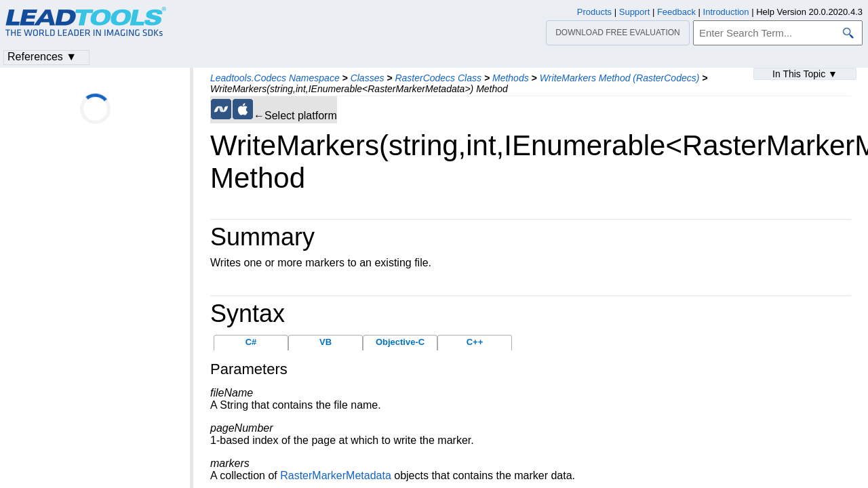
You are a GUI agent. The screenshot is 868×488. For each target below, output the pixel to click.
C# (251, 342)
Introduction (726, 12)
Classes (368, 78)
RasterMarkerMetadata (336, 475)
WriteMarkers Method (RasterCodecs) (620, 78)
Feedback (676, 12)
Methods (511, 78)
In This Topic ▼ (805, 74)
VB (325, 342)
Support (635, 12)
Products (594, 12)
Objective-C (400, 342)
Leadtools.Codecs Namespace (275, 78)
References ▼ (42, 57)
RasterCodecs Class (438, 78)
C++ (475, 342)
